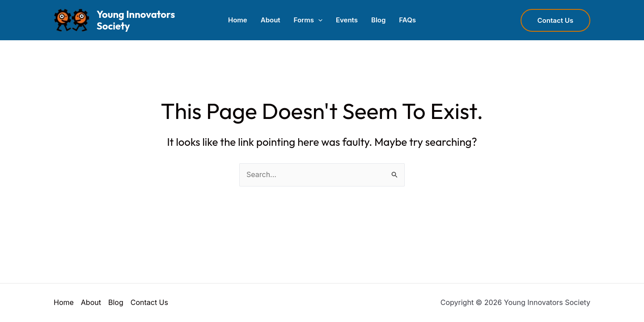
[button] (318, 20)
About (271, 20)
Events (347, 20)
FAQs (407, 20)
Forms (308, 20)
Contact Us (149, 302)
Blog (378, 20)
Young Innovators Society (136, 20)
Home (238, 20)
